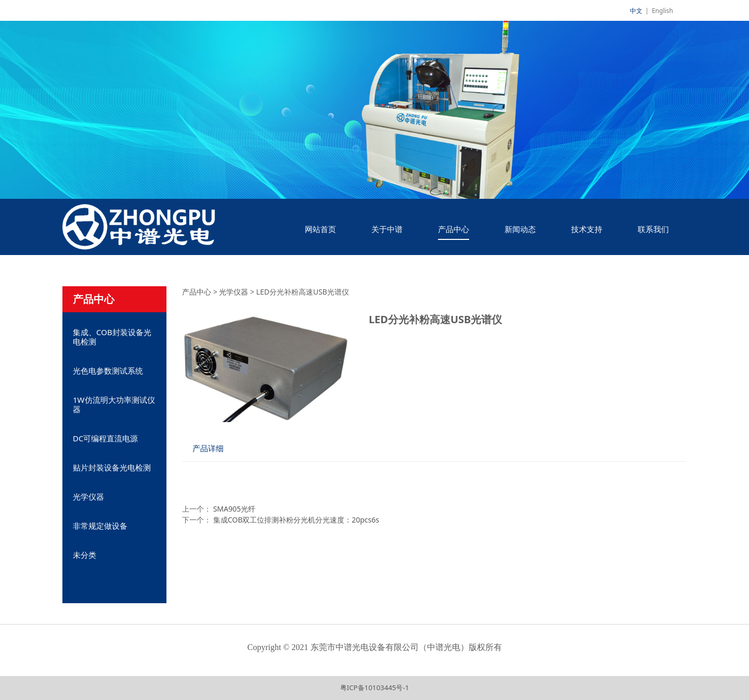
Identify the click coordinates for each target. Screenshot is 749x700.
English (662, 11)
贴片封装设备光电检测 (112, 467)
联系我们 (653, 229)
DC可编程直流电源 (105, 438)
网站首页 (320, 229)
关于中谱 (387, 229)
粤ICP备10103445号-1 (375, 688)
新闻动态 (520, 229)
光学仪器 (88, 497)
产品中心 (454, 229)
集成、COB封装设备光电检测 (112, 337)
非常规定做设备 (100, 526)
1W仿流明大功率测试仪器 (114, 404)
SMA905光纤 (234, 509)
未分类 (85, 555)
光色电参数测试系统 (108, 371)
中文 (636, 11)
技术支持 (587, 229)
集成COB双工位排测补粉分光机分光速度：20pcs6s (296, 520)
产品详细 (208, 448)
